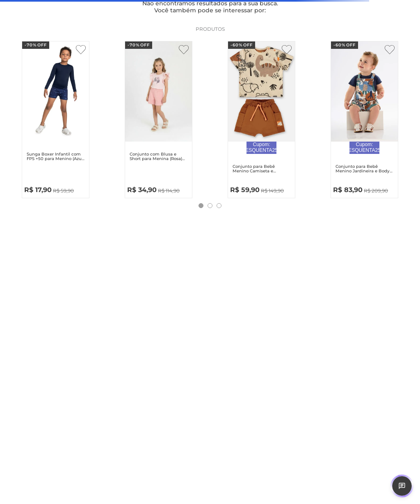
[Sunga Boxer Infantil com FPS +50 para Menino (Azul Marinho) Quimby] (56, 118)
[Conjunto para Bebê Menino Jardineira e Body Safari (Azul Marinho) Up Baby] (364, 118)
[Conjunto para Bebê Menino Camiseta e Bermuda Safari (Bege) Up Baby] (261, 118)
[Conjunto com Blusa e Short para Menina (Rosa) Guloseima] (159, 118)
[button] (201, 206)
